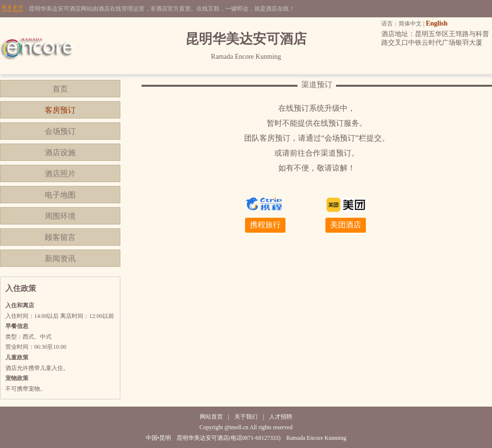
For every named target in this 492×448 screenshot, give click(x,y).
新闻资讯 (60, 258)
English (436, 23)
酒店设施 (60, 152)
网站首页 (211, 417)
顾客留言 (60, 237)
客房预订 (60, 110)
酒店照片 (60, 174)
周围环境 (60, 216)
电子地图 (60, 195)
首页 (60, 89)
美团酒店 (346, 225)
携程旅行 (265, 225)
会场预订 (60, 131)
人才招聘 (281, 417)
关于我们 (246, 417)
